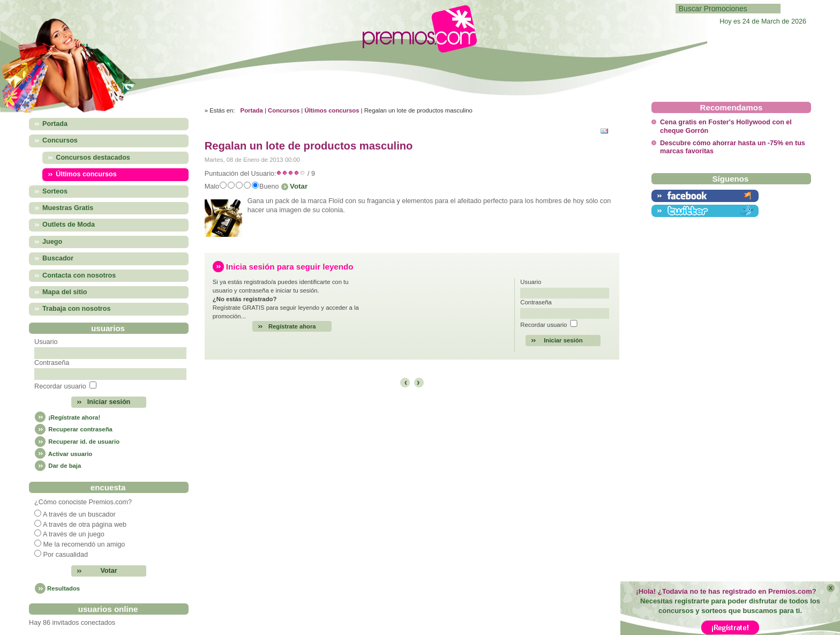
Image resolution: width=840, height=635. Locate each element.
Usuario (46, 342)
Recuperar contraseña (73, 429)
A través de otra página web (85, 525)
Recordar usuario (60, 386)
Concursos (284, 110)
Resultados (63, 588)
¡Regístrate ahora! (67, 417)
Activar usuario (63, 454)
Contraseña (52, 363)
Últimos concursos (332, 110)
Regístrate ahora (292, 326)
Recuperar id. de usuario (77, 442)
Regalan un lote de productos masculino (309, 146)
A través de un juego (74, 534)
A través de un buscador (79, 514)
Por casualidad (66, 555)
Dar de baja (58, 466)
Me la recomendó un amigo (84, 544)
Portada (252, 110)
